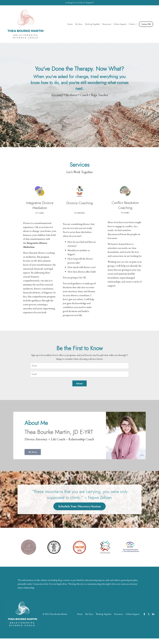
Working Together (92, 25)
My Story (78, 25)
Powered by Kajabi (148, 638)
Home (69, 25)
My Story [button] (37, 456)
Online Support (120, 25)
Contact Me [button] (146, 25)
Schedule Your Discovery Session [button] (79, 510)
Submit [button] (80, 385)
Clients (133, 25)
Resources (107, 25)
